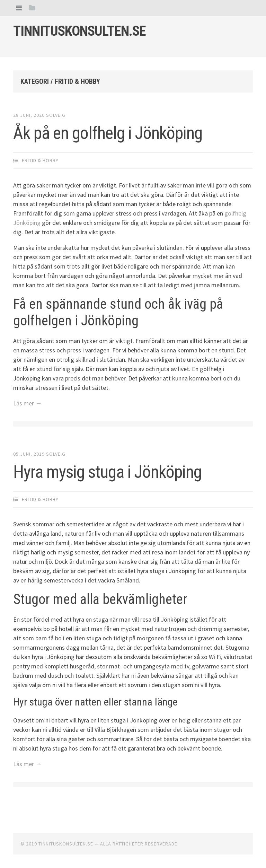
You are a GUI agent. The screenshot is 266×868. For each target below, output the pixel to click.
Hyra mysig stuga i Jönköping (107, 472)
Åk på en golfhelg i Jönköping (108, 133)
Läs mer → (27, 403)
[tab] (19, 8)
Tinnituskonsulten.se (79, 31)
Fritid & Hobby (40, 160)
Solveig (56, 115)
